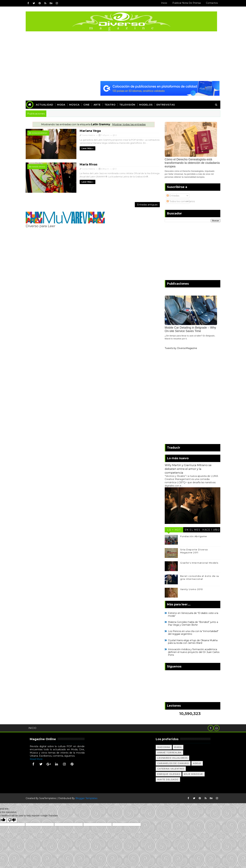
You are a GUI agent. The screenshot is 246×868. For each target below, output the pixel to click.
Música (76, 104)
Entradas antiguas (144, 203)
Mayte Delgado (169, 779)
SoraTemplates (49, 798)
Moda (63, 104)
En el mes (191, 529)
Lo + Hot (172, 529)
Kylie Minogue (195, 774)
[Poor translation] (12, 820)
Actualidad (46, 104)
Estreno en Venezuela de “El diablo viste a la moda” (191, 614)
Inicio (163, 3)
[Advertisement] (123, 56)
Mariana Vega (85, 130)
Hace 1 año (209, 529)
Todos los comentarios (179, 201)
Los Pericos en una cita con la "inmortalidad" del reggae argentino (192, 632)
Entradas (171, 195)
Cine (88, 104)
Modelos (148, 104)
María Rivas (40, 165)
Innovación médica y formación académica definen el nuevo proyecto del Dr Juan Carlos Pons (192, 652)
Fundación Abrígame (192, 536)
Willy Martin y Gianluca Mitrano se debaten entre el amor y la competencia (186, 469)
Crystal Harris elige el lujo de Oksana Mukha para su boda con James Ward (191, 641)
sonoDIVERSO (41, 133)
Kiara (179, 747)
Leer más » (83, 148)
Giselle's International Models (198, 562)
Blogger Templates (88, 798)
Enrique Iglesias (170, 774)
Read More (38, 759)
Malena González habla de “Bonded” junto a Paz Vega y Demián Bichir (191, 623)
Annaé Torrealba (171, 752)
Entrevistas (167, 104)
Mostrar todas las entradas (128, 124)
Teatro (112, 104)
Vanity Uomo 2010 (190, 589)
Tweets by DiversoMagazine (179, 348)
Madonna (165, 747)
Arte (99, 104)
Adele (199, 763)
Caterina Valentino (172, 768)
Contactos (210, 3)
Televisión (129, 104)
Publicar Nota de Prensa (185, 3)
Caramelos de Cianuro (175, 763)
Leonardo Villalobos (174, 757)
